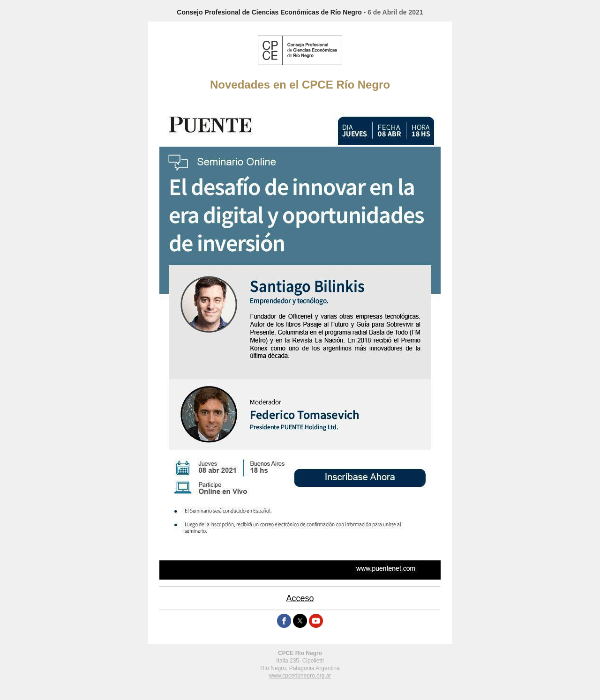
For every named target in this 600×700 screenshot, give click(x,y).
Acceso (300, 598)
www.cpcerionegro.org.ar (300, 676)
